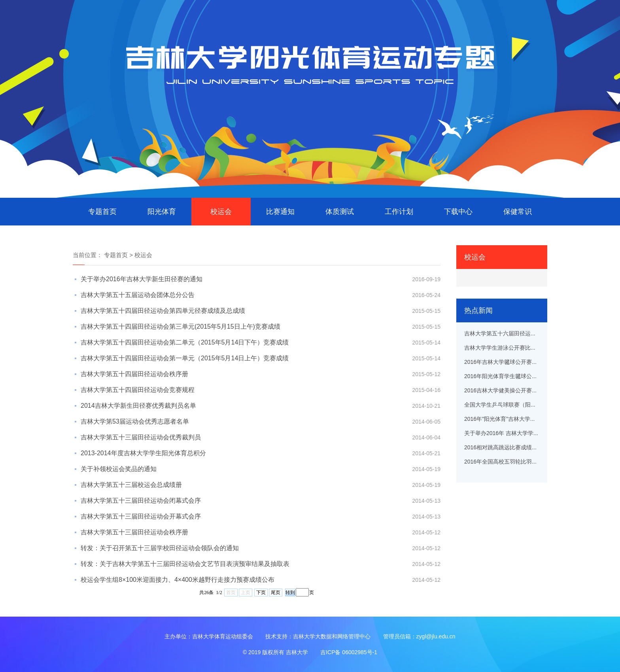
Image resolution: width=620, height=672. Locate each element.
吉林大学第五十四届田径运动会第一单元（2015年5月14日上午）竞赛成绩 (185, 358)
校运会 (221, 212)
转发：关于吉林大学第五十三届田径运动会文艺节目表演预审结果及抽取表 (185, 564)
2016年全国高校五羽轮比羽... (500, 462)
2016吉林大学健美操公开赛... (500, 390)
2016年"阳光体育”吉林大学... (499, 419)
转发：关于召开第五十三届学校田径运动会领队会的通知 (160, 548)
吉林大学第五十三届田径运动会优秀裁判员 (141, 437)
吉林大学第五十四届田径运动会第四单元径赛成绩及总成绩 (163, 311)
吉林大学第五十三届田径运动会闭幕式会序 (141, 501)
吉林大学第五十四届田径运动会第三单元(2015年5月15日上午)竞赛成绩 (181, 327)
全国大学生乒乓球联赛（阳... (500, 405)
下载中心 (458, 212)
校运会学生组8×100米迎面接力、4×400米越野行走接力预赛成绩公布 (178, 580)
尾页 (276, 592)
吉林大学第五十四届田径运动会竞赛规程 (138, 390)
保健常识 (518, 212)
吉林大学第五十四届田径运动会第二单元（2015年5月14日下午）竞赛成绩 (185, 342)
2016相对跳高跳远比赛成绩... (500, 447)
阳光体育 (162, 212)
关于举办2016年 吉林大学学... (501, 433)
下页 (261, 592)
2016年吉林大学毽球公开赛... (500, 362)
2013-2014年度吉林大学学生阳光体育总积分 (143, 453)
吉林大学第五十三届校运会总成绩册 (131, 485)
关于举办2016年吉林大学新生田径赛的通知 (142, 279)
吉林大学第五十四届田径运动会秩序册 (134, 374)
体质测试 (340, 212)
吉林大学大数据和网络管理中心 (332, 636)
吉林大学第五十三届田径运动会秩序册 (134, 532)
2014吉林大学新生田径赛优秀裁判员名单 (138, 406)
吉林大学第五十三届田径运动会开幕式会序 (141, 516)
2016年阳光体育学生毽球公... (500, 376)
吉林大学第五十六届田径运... (500, 333)
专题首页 (102, 212)
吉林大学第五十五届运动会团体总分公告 (138, 295)
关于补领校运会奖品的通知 (119, 469)
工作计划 (399, 212)
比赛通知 (280, 212)
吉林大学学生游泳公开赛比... (500, 348)
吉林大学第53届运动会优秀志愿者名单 (135, 421)
